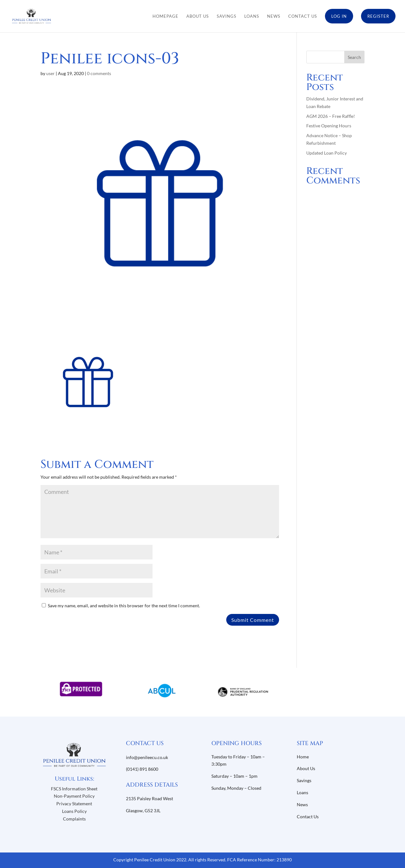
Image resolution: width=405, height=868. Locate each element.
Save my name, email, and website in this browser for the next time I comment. (124, 606)
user (50, 73)
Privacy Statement (74, 804)
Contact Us (303, 16)
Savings (227, 16)
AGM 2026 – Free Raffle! (331, 116)
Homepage (165, 16)
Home (303, 757)
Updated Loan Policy (327, 153)
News (274, 16)
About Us (198, 16)
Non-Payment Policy (74, 796)
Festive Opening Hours (329, 126)
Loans (252, 16)
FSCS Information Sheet (74, 789)
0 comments (99, 73)
